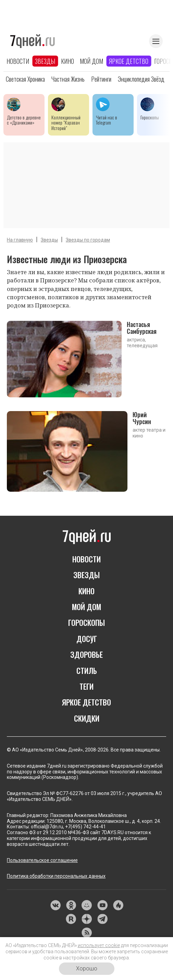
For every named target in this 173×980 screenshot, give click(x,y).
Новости (18, 61)
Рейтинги (101, 79)
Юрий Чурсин (142, 418)
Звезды (45, 61)
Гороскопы (86, 622)
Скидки (87, 718)
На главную (20, 240)
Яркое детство (129, 61)
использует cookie (99, 945)
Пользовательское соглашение (42, 860)
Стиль (87, 670)
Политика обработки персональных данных (56, 876)
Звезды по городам (88, 240)
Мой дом (91, 61)
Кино (67, 61)
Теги (86, 686)
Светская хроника (25, 79)
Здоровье (86, 654)
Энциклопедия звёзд (141, 79)
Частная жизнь (68, 79)
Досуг (87, 639)
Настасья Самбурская (142, 328)
